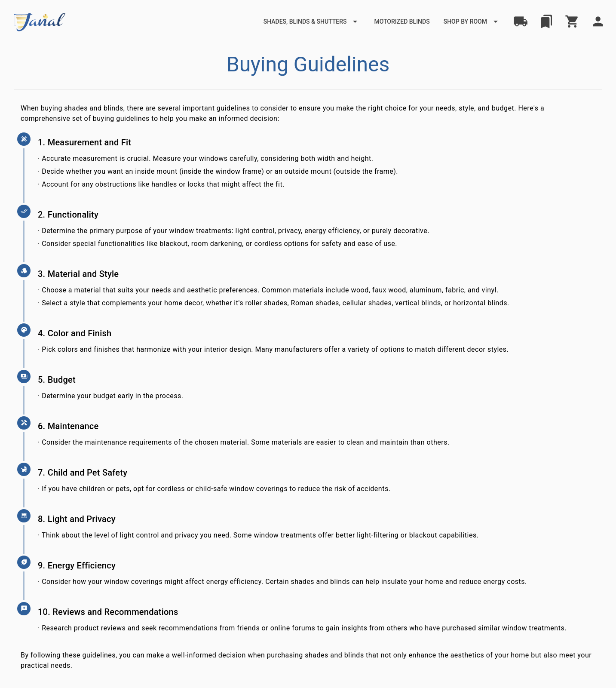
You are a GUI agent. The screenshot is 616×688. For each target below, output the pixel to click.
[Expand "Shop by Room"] (472, 21)
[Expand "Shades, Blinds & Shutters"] (312, 21)
